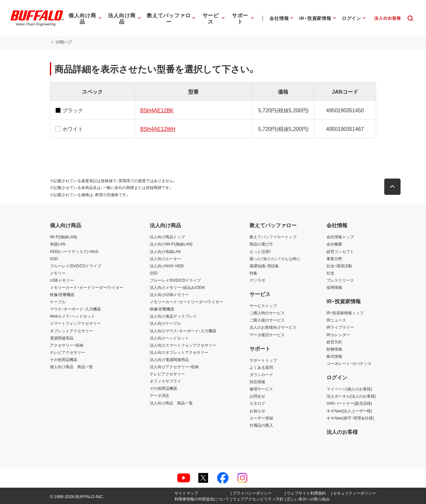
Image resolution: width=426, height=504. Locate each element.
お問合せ (257, 396)
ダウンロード (261, 374)
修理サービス (261, 389)
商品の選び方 (261, 244)
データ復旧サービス (267, 335)
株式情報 (334, 356)
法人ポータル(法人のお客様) (351, 396)
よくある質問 (261, 367)
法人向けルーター (165, 259)
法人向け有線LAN (165, 251)
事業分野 (334, 259)
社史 (330, 273)
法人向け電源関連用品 (169, 359)
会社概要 (334, 244)
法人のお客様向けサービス (273, 327)
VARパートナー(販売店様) (349, 403)
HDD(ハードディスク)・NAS (74, 251)
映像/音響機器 (62, 294)
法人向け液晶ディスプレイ (173, 316)
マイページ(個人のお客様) (349, 389)
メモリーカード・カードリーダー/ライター (87, 287)
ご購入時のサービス (267, 313)
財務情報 (334, 349)
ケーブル (58, 302)
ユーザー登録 (261, 418)
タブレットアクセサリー (71, 331)
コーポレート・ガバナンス (349, 363)
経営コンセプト (340, 251)
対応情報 (257, 382)
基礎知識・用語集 (264, 266)
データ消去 (160, 395)
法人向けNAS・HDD (167, 266)
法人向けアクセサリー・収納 (174, 367)
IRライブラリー (340, 327)
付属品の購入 (261, 425)
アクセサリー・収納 (67, 345)
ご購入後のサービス (267, 320)
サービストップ (263, 306)
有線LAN (58, 244)
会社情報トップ (340, 237)
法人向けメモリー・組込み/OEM (177, 287)
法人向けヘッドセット (169, 338)
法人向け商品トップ (167, 237)
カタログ (257, 403)
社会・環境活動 (339, 266)
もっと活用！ (260, 251)
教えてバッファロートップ (273, 237)
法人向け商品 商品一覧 (171, 403)
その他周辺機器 (64, 359)
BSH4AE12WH (158, 129)
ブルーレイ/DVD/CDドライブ (76, 266)
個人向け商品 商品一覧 (71, 367)
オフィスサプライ (165, 381)
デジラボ (257, 280)
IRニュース (336, 320)
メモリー (58, 273)
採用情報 (334, 287)
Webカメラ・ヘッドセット (72, 316)
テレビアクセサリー (68, 352)
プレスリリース (340, 280)
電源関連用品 (62, 338)
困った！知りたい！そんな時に (275, 259)
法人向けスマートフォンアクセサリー (183, 345)
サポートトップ (263, 360)
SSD (54, 259)
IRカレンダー (338, 335)
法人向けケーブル (165, 323)
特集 (253, 273)
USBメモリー (62, 280)
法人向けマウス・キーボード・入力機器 (183, 331)
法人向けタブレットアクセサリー (179, 352)
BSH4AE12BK (157, 110)
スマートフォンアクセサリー (75, 323)
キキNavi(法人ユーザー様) (349, 411)
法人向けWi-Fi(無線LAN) (171, 244)
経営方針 (334, 342)
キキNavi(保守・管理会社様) (350, 418)
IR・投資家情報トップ (345, 313)
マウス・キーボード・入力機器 (75, 309)
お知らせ (257, 411)
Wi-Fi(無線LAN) (63, 237)
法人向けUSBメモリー (169, 294)
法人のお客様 (342, 432)
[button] (392, 187)
